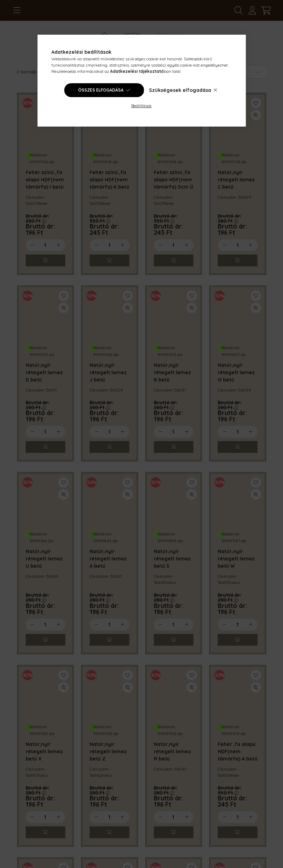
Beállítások (141, 106)
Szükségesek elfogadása (180, 90)
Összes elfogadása (101, 90)
